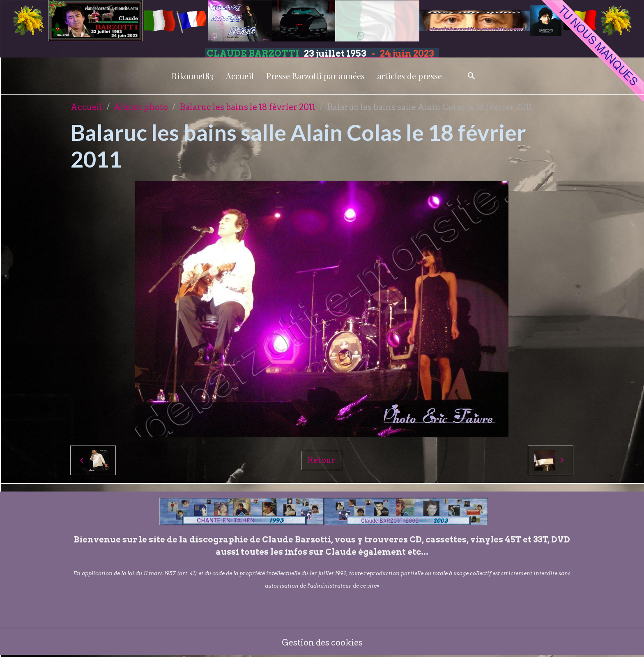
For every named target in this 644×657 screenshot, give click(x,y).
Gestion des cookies (322, 643)
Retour (322, 460)
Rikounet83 (193, 76)
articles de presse (409, 76)
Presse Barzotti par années (315, 76)
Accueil (240, 76)
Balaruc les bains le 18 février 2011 (247, 107)
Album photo (141, 107)
